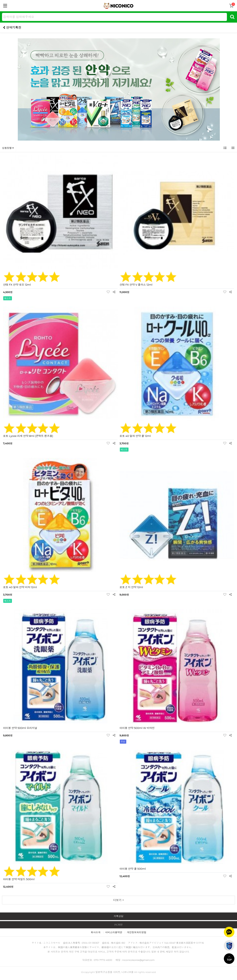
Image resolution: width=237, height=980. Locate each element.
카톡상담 (119, 916)
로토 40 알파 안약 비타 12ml (20, 587)
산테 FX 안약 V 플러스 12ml (136, 285)
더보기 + (119, 900)
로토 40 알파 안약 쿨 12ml (135, 436)
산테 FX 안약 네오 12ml (17, 285)
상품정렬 (8, 148)
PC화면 (118, 925)
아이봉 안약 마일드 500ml (19, 879)
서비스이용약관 (114, 932)
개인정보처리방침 (137, 932)
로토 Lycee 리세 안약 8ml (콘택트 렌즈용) (28, 436)
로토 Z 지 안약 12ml (131, 587)
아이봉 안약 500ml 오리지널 (20, 728)
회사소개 (96, 932)
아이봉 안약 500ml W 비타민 (137, 728)
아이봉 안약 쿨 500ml (133, 869)
